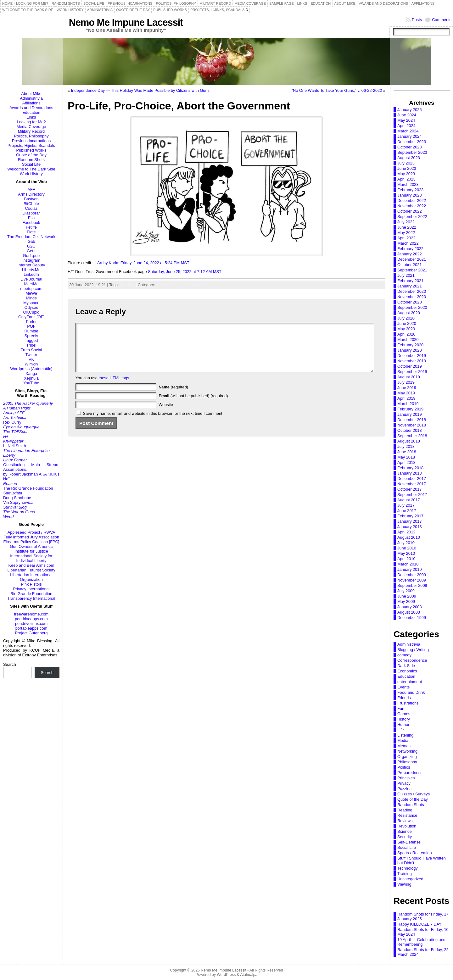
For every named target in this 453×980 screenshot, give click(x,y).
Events (403, 687)
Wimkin (31, 364)
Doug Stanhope (17, 498)
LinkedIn (31, 274)
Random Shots (31, 160)
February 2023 (410, 190)
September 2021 (412, 270)
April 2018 (406, 462)
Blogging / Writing (413, 650)
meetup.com (31, 289)
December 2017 (412, 479)
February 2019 (410, 409)
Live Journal (31, 279)
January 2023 (410, 195)
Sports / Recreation (415, 853)
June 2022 (407, 227)
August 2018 (409, 441)
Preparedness (410, 773)
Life (401, 730)
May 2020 (406, 329)
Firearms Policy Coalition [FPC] (31, 542)
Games (404, 714)
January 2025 (410, 110)
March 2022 (408, 243)
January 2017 (410, 521)
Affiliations (31, 103)
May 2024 (406, 120)
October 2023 (410, 147)
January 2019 (410, 414)
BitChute (31, 204)
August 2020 (409, 313)
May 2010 (406, 553)
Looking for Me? (31, 122)
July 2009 (406, 591)
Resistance (407, 815)
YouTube (31, 383)
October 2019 (410, 366)
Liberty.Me (31, 270)
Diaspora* (31, 213)
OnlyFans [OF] (31, 317)
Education (31, 112)
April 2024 (406, 126)
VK (31, 359)
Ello (31, 218)
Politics (404, 767)
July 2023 (406, 163)
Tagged (31, 340)
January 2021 (410, 286)
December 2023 (412, 142)
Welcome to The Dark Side (31, 169)
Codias (31, 208)
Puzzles (404, 789)
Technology (408, 868)
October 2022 (410, 211)
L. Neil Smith (15, 446)
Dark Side (406, 666)
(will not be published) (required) (193, 405)
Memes (404, 746)
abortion (127, 285)
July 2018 (406, 446)
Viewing (404, 884)
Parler (31, 322)
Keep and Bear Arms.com (31, 565)
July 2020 (406, 318)
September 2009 (412, 585)
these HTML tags (114, 387)
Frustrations (408, 703)
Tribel (31, 345)
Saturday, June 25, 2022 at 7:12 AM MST (185, 272)
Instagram (31, 260)
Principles (196, 285)
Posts (417, 20)
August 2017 (409, 500)
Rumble (31, 331)
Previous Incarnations (31, 141)
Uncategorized (410, 879)
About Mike (31, 94)
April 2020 (406, 334)
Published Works (31, 150)
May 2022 (406, 233)
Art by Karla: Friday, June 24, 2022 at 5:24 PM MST (143, 263)
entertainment (410, 682)
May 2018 (406, 457)
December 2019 (412, 356)
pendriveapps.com (31, 619)
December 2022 (412, 200)
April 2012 (406, 532)
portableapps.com (31, 628)
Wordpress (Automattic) (31, 369)
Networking (407, 751)
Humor (403, 724)
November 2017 (412, 484)
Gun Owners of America (31, 546)
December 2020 (412, 291)
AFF (31, 189)
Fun (401, 708)
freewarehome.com (31, 614)
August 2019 (409, 377)
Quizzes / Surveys (414, 794)
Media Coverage (31, 127)
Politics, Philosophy (31, 136)
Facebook (31, 223)
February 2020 (410, 345)
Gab (31, 241)
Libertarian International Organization (31, 577)
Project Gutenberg (31, 633)
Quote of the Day (31, 155)
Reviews (405, 821)
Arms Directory (31, 194)
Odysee (31, 307)
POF (31, 326)
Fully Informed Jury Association (31, 537)
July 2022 (406, 222)
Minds (31, 298)
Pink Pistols (31, 584)
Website (166, 414)
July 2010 (406, 543)
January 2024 (410, 136)
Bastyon (31, 199)
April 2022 (406, 238)
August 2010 (409, 537)
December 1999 (412, 618)
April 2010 (406, 559)
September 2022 (412, 217)
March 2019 (408, 404)
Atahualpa (249, 975)
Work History (31, 174)
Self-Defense (409, 842)
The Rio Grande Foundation (28, 488)
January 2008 (410, 607)
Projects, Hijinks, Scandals (31, 145)
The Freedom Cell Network (31, 237)
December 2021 (412, 259)
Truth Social (31, 350)
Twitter (31, 355)
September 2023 (412, 152)
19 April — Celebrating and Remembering (421, 942)
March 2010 (408, 564)
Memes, (164, 285)
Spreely (31, 336)
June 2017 (407, 511)
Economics (407, 671)
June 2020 (407, 323)
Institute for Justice (31, 551)
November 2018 (412, 425)
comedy (404, 655)
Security (405, 837)
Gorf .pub (31, 256)
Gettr (31, 251)
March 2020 (408, 340)
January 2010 (410, 569)
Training (405, 874)
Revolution (407, 826)
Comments (442, 20)
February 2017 (410, 516)
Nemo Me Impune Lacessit (126, 22)
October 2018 (410, 430)
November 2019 (412, 361)
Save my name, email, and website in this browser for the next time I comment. (153, 423)
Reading (405, 810)
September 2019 (412, 372)
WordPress (226, 975)
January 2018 (410, 473)
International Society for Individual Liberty (31, 558)
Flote (31, 232)
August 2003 (409, 612)
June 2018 (407, 452)
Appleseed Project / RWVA (31, 532)
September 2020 (412, 307)
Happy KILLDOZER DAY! (420, 924)
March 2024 (408, 131)
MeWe (31, 293)
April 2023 (406, 179)
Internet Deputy (31, 265)
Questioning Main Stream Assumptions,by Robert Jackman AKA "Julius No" (31, 472)
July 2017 (406, 505)
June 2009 (407, 596)
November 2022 (412, 206)
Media (403, 741)
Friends (404, 698)
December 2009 (412, 575)
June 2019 (407, 388)
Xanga (31, 373)
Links (31, 117)
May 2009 (406, 601)
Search (10, 664)
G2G (31, 246)
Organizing (407, 757)
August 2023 (409, 158)
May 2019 (406, 393)
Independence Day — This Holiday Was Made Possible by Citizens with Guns (140, 90)
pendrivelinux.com (31, 624)
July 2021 (406, 275)
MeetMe (31, 284)
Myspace (31, 303)
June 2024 (407, 115)
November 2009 (412, 580)
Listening (405, 735)
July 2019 (406, 382)
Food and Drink (411, 692)
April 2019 (406, 398)
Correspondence (412, 660)
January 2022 (410, 254)
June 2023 (407, 168)
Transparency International (31, 598)
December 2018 (412, 420)
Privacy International (31, 589)
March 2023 (408, 184)
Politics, (179, 285)
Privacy (404, 783)
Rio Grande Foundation (31, 594)
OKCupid (31, 312)
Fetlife (31, 227)
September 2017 (412, 495)
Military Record (31, 131)
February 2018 (410, 468)
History (404, 719)
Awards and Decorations (31, 108)
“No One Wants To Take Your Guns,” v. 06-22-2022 (337, 90)
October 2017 (410, 489)
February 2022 (410, 249)
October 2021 (410, 265)
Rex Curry (12, 422)
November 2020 (412, 297)
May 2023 (406, 174)
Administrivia (31, 98)
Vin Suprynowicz (18, 502)
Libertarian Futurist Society (31, 570)
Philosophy (407, 762)
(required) (173, 396)
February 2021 (410, 281)
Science (405, 831)
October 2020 (410, 302)
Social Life (31, 164)
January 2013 (410, 527)
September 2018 (412, 436)
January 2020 (410, 350)
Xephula (31, 378)
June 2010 (407, 548)
